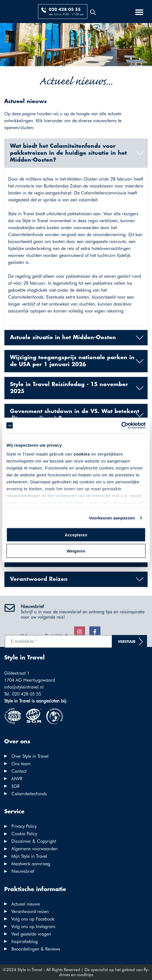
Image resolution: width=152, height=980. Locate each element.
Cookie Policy (24, 834)
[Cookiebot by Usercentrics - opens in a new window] (121, 426)
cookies (82, 454)
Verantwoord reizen (30, 912)
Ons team (21, 764)
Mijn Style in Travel (29, 856)
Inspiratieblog (25, 942)
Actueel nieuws (26, 904)
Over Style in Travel (30, 756)
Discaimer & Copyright (34, 841)
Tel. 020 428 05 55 (23, 694)
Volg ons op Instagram (33, 927)
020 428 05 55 (65, 10)
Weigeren (76, 551)
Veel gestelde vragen (31, 934)
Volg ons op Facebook (33, 919)
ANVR (17, 779)
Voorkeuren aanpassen (112, 518)
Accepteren (76, 535)
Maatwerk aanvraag (31, 864)
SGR (16, 786)
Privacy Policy (24, 826)
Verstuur (127, 642)
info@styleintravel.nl (24, 687)
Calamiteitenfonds (29, 794)
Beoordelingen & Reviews (36, 949)
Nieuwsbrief (23, 871)
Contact (19, 771)
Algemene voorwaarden (35, 849)
